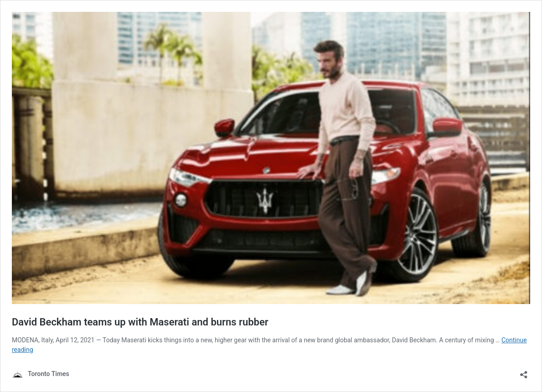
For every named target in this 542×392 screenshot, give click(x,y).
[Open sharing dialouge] (524, 372)
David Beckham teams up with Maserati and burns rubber (140, 322)
